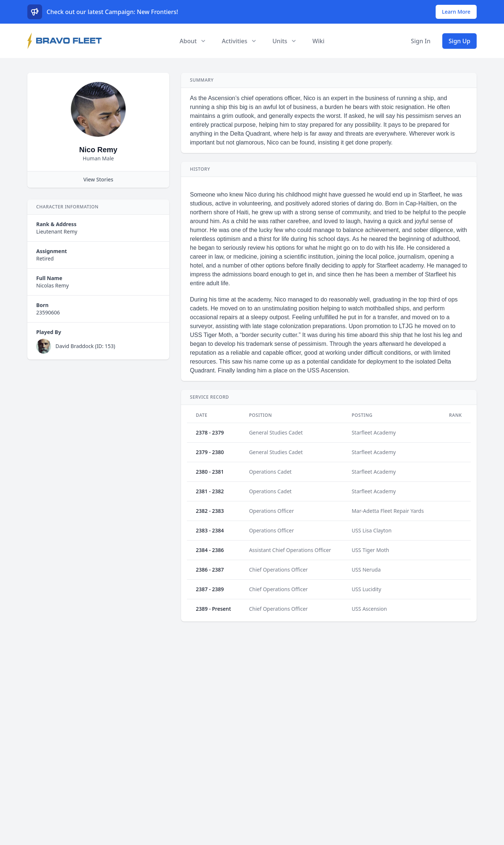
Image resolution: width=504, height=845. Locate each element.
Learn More (456, 12)
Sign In (421, 41)
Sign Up (459, 41)
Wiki (318, 41)
